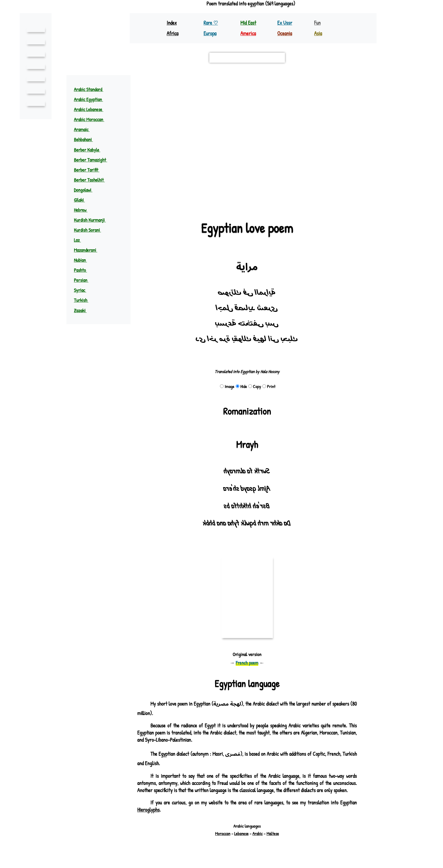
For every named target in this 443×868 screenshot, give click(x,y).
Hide (241, 386)
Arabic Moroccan (92, 119)
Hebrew (84, 210)
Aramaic (85, 129)
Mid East (248, 23)
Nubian (83, 260)
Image (227, 386)
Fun (317, 23)
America (249, 33)
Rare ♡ (211, 23)
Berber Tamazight (94, 160)
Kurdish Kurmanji (93, 220)
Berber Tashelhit (93, 180)
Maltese (274, 841)
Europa (210, 33)
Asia (318, 33)
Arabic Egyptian (91, 99)
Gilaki (82, 200)
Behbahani (86, 139)
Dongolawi (86, 190)
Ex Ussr (285, 23)
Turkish (84, 300)
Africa (173, 33)
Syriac (83, 290)
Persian (84, 280)
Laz (80, 240)
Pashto (83, 270)
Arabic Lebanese (92, 109)
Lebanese (241, 841)
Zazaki (83, 310)
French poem (247, 663)
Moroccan (222, 841)
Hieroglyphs (148, 817)
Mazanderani (88, 250)
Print (269, 386)
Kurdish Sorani (91, 230)
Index (172, 23)
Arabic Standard (92, 89)
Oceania (285, 33)
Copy (255, 386)
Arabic (258, 841)
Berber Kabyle (91, 150)
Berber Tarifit (90, 170)
